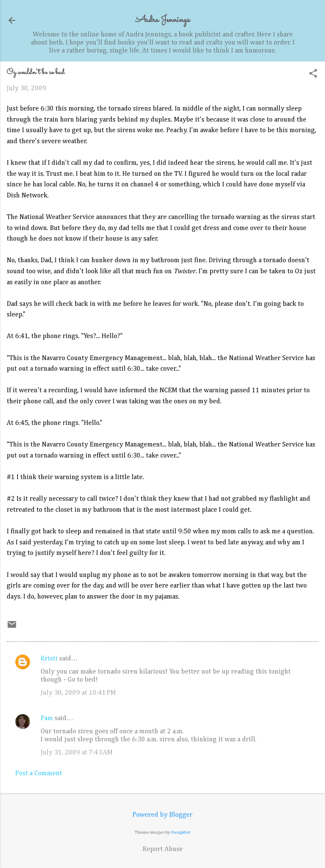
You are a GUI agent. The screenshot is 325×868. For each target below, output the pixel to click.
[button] (313, 74)
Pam (47, 718)
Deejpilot (181, 832)
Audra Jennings (162, 20)
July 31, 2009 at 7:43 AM (77, 753)
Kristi (49, 659)
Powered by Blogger (162, 815)
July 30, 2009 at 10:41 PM (78, 693)
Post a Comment (39, 774)
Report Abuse (163, 849)
